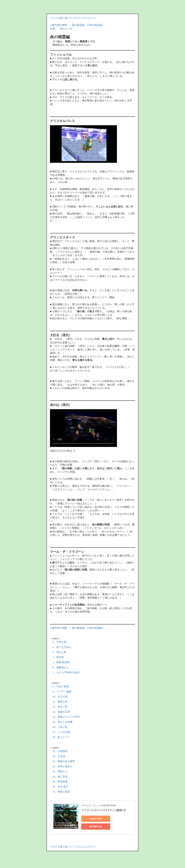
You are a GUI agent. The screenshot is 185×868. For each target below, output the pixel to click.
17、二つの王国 (61, 732)
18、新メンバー (61, 737)
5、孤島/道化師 (61, 662)
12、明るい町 (60, 707)
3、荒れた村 (59, 652)
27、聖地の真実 (61, 792)
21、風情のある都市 (64, 761)
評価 (52, 29)
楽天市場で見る (95, 827)
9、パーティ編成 (62, 692)
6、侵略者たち (61, 667)
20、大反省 (59, 756)
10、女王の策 (60, 697)
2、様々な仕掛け (62, 647)
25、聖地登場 (60, 782)
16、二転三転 (60, 727)
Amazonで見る (95, 819)
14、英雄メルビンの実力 (66, 717)
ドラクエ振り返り (60, 18)
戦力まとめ (66, 29)
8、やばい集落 (61, 686)
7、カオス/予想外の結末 (66, 672)
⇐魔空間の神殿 (58, 25)
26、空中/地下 (60, 787)
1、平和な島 (59, 642)
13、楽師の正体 (61, 712)
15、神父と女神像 (63, 722)
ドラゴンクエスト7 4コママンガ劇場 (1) (104, 810)
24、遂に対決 (60, 777)
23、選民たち (60, 771)
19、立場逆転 (60, 751)
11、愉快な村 (60, 702)
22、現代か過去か (63, 766)
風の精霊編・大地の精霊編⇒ (88, 25)
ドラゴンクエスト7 (83, 18)
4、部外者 (58, 657)
